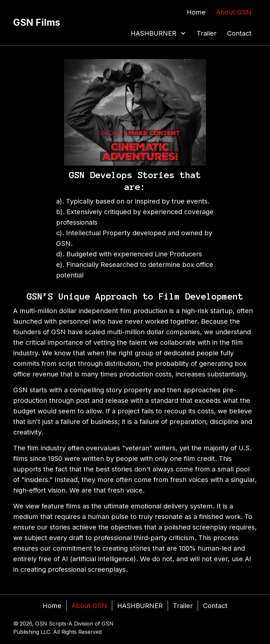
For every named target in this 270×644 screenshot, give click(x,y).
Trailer (183, 606)
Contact (215, 606)
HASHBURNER (140, 606)
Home (52, 606)
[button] (183, 33)
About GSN (89, 606)
